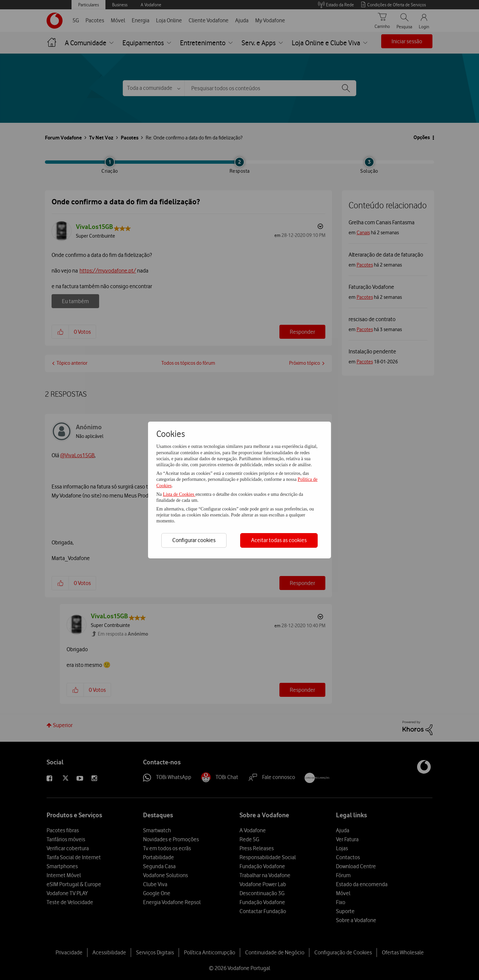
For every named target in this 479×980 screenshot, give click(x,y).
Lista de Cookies (179, 494)
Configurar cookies (194, 540)
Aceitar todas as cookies (279, 540)
